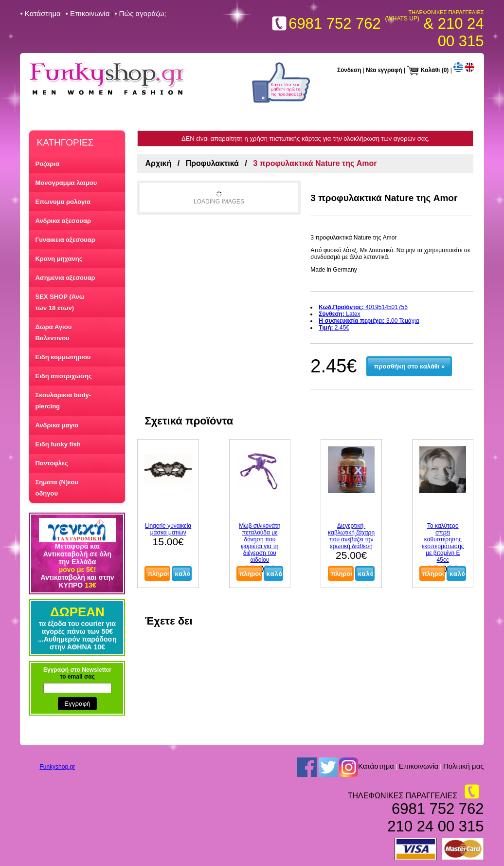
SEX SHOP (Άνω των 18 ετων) (60, 302)
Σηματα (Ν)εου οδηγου (56, 488)
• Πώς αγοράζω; (140, 13)
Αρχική (158, 163)
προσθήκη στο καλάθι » (410, 366)
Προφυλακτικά (212, 163)
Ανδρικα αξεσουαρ (63, 221)
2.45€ (334, 328)
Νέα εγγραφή (384, 70)
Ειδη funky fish (58, 444)
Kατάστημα (376, 766)
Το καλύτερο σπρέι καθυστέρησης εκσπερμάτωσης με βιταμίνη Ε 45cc (443, 543)
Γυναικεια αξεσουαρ (65, 240)
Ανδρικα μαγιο (57, 425)
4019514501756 (363, 307)
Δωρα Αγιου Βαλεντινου (53, 332)
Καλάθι (431, 70)
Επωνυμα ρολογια (63, 202)
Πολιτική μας (464, 766)
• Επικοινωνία (88, 13)
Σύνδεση (349, 70)
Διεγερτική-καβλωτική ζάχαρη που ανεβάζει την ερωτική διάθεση (351, 536)
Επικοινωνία (419, 766)
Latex (339, 314)
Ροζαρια (47, 164)
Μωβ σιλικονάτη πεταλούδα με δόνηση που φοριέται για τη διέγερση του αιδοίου (260, 543)
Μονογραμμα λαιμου (66, 183)
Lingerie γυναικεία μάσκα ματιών (168, 529)
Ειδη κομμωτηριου (63, 357)
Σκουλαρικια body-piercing (63, 401)
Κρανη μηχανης (59, 259)
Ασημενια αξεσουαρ (65, 278)
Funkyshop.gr (57, 767)
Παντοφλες (51, 463)
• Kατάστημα (40, 13)
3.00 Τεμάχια (369, 321)
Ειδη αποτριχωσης (63, 376)
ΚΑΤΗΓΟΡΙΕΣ (65, 142)
